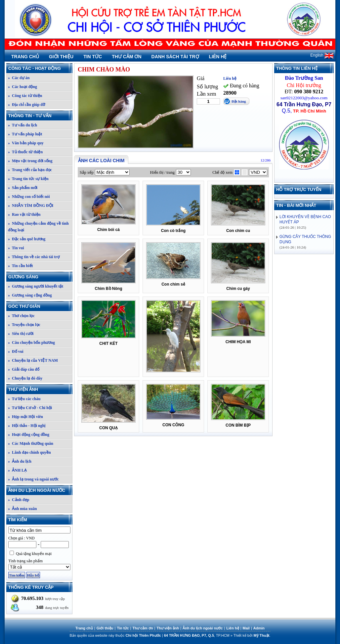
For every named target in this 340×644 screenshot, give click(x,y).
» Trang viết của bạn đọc (30, 170)
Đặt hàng (239, 101)
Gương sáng (40, 277)
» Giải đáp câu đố (24, 369)
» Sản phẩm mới (23, 188)
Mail (246, 628)
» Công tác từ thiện (25, 96)
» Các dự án (19, 78)
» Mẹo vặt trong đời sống (30, 161)
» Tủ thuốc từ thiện (25, 152)
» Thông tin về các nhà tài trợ (34, 257)
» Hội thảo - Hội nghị (27, 426)
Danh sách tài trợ (175, 57)
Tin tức (93, 57)
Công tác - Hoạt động (40, 68)
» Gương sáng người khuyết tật (36, 286)
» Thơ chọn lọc (21, 316)
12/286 (265, 160)
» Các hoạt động (22, 87)
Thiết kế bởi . (252, 635)
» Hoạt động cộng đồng (29, 435)
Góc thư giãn (40, 306)
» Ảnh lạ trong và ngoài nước (33, 479)
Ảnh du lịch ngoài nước (40, 490)
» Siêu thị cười (21, 334)
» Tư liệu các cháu (24, 399)
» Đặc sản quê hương (27, 239)
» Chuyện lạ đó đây (25, 378)
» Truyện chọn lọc (24, 325)
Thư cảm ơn (127, 57)
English (322, 55)
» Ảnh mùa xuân (22, 509)
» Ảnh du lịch (20, 461)
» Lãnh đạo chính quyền (29, 452)
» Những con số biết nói (29, 197)
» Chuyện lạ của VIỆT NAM (33, 360)
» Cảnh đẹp (19, 500)
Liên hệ (218, 57)
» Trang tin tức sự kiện (28, 179)
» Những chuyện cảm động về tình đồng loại (38, 227)
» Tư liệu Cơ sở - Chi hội (30, 408)
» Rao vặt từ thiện (24, 214)
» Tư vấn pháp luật (25, 134)
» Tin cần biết (21, 266)
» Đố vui (16, 351)
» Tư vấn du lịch (22, 125)
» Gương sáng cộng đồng (30, 295)
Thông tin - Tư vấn (40, 116)
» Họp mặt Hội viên (25, 417)
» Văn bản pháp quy (26, 143)
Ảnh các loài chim (101, 161)
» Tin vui (16, 248)
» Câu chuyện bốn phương (31, 343)
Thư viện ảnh (40, 389)
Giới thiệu (61, 57)
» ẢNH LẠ (17, 470)
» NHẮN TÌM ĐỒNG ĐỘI (31, 206)
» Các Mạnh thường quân (31, 443)
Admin (259, 628)
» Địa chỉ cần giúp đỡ (26, 105)
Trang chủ (25, 57)
